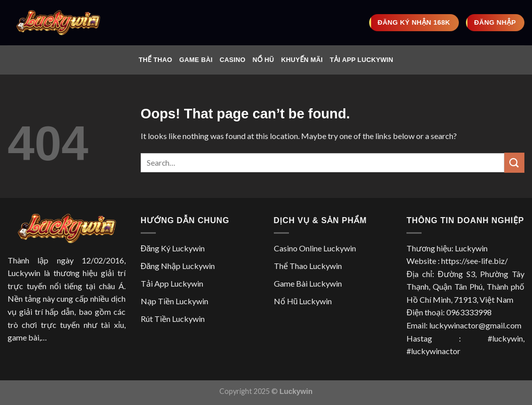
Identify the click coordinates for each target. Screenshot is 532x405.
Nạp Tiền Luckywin (174, 301)
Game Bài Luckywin (308, 283)
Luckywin (24, 273)
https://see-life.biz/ (475, 261)
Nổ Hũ (263, 60)
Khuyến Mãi (302, 60)
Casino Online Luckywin (315, 248)
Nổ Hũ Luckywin (303, 301)
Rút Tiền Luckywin (173, 319)
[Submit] (514, 162)
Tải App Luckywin (362, 60)
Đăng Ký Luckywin (173, 248)
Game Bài (196, 60)
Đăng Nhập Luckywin (178, 266)
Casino (232, 60)
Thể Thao (155, 60)
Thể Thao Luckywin (308, 266)
